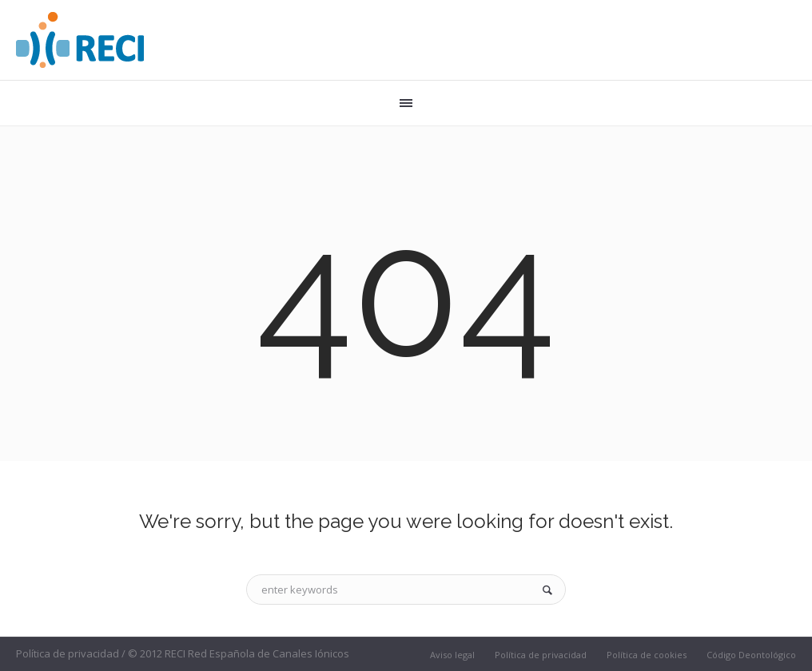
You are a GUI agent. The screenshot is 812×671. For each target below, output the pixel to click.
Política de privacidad (541, 655)
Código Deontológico (751, 655)
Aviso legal (452, 655)
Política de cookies (647, 655)
